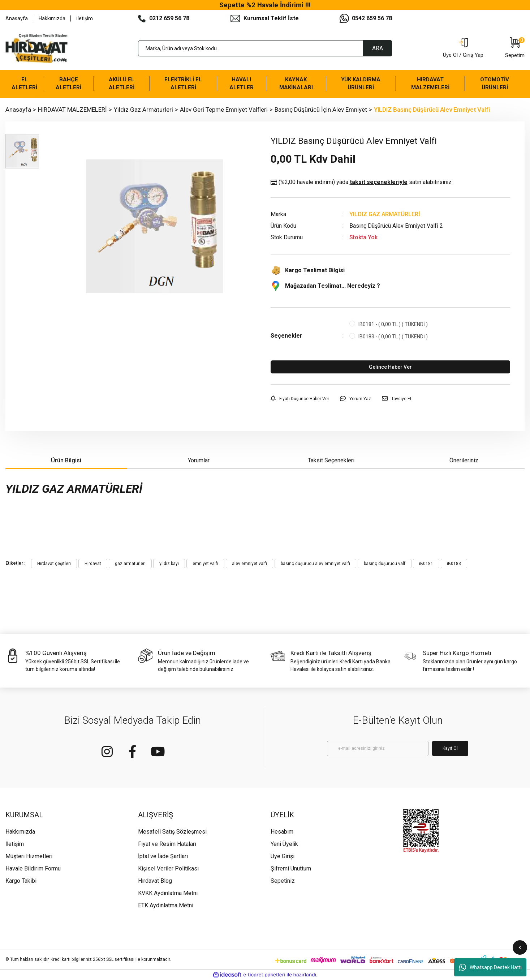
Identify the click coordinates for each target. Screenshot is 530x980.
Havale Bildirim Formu (33, 868)
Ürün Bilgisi (66, 460)
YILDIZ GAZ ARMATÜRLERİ (385, 214)
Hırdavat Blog (155, 881)
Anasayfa (17, 18)
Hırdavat (93, 564)
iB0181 (426, 564)
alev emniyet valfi (249, 564)
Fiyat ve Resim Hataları (167, 844)
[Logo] (36, 48)
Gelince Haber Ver (390, 367)
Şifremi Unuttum (291, 868)
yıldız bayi (169, 564)
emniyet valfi (205, 564)
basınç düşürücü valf (385, 564)
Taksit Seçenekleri (331, 460)
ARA (378, 48)
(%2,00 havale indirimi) (361, 182)
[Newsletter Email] (378, 748)
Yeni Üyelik (284, 844)
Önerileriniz (464, 460)
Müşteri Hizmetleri (29, 856)
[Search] (265, 48)
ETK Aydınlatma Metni (166, 905)
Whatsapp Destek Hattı (490, 967)
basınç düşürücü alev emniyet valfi (315, 564)
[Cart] (515, 48)
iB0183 (454, 564)
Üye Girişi (283, 856)
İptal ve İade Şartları (163, 856)
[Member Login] (463, 48)
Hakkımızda (52, 18)
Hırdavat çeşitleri (54, 564)
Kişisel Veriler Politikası (168, 868)
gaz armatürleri (130, 564)
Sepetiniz (283, 881)
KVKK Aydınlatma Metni (168, 893)
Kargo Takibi (21, 881)
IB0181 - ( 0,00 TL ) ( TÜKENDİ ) (393, 324)
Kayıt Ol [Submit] (450, 748)
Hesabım (282, 832)
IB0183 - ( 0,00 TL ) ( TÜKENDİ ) (393, 337)
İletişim (85, 18)
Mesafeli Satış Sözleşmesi (172, 832)
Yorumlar (199, 460)
